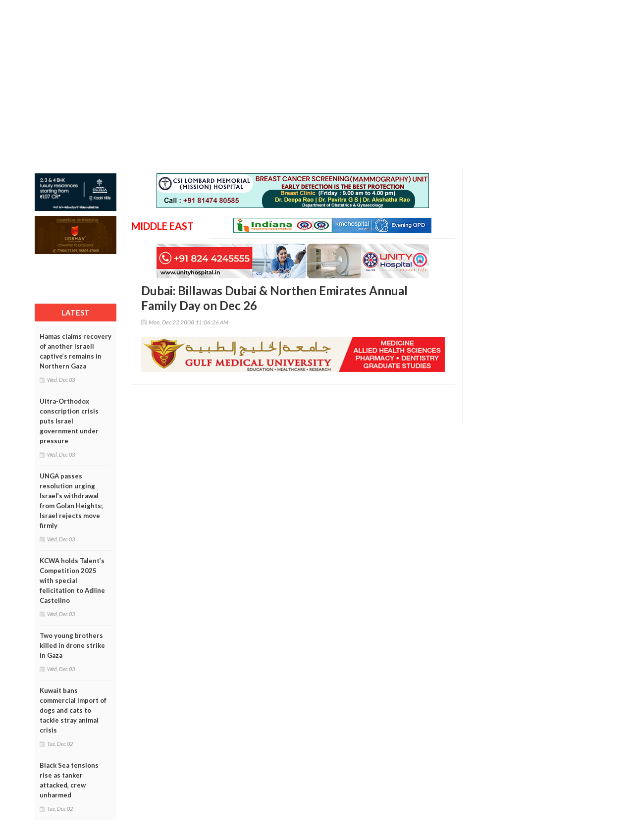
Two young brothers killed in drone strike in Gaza (72, 645)
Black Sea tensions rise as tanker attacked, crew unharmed (69, 780)
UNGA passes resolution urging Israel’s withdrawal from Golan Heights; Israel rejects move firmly (71, 501)
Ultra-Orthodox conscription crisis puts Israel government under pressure (69, 421)
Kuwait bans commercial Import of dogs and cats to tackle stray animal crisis (73, 710)
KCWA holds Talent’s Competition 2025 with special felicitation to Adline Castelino (72, 580)
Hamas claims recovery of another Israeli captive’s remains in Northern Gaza (76, 351)
